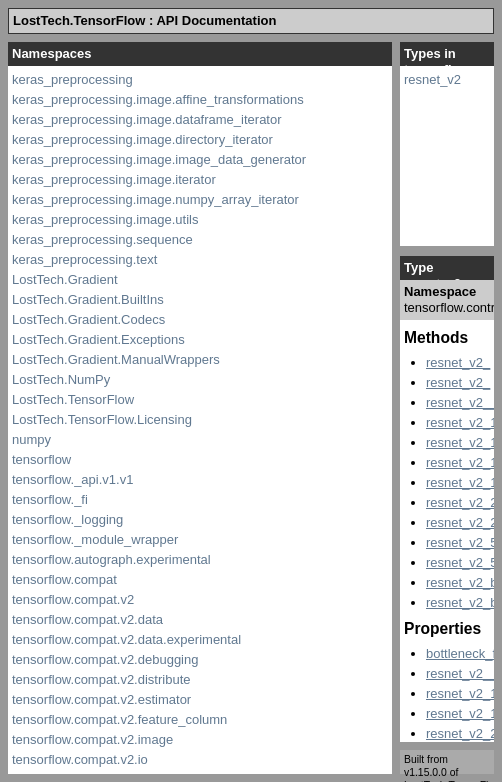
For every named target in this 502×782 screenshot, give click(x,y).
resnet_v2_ (458, 362)
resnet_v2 (432, 79)
